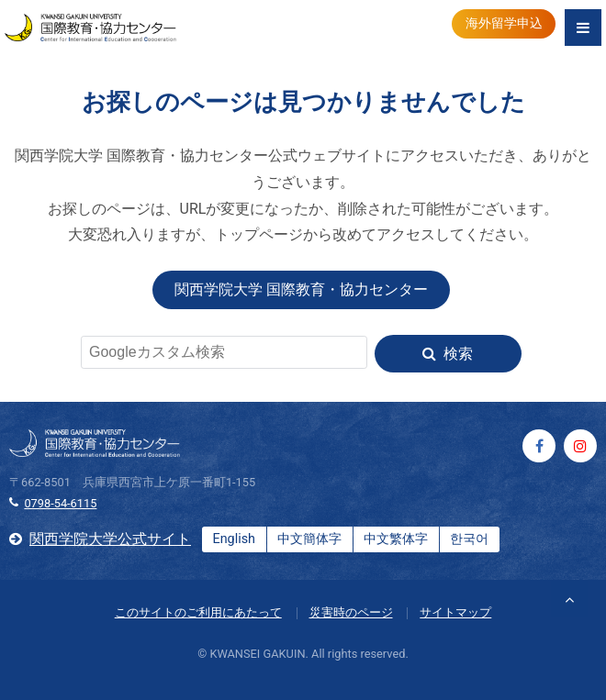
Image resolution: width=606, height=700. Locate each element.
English (234, 539)
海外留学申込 (504, 23)
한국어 (469, 539)
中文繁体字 (396, 539)
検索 (458, 354)
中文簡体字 (309, 539)
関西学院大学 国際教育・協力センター (301, 289)
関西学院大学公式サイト (110, 539)
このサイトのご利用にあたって (198, 612)
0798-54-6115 (60, 503)
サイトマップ (455, 612)
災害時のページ (351, 612)
